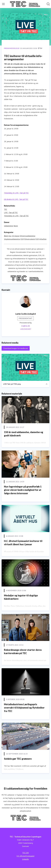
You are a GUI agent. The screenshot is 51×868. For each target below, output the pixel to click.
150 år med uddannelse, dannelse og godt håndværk (24, 434)
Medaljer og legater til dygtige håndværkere (21, 597)
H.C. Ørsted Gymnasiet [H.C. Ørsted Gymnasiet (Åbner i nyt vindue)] (25, 856)
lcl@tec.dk (25, 326)
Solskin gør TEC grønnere (18, 759)
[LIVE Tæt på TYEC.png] (25, 367)
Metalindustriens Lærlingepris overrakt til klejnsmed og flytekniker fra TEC (24, 708)
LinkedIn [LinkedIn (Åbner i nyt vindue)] (26, 859)
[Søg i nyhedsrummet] (48, 4)
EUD (37, 239)
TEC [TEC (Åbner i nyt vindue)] (6, 209)
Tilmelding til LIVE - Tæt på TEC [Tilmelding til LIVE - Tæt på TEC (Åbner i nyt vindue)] (16, 216)
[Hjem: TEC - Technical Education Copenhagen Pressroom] (25, 4)
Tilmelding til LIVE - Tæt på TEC (16, 193)
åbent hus (8, 236)
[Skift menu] (3, 4)
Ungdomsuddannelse (12, 239)
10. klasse (16, 236)
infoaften (43, 239)
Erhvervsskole (30, 239)
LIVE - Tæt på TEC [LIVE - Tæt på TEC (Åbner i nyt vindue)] (11, 213)
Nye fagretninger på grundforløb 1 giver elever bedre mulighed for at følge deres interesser (23, 490)
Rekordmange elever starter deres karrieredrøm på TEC (23, 652)
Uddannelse (9, 226)
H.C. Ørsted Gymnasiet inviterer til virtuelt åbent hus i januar (23, 543)
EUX (22, 239)
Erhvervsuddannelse (28, 236)
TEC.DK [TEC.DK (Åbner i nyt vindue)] (25, 853)
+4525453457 (26, 329)
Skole (16, 226)
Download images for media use (16, 348)
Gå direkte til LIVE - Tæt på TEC (16, 199)
